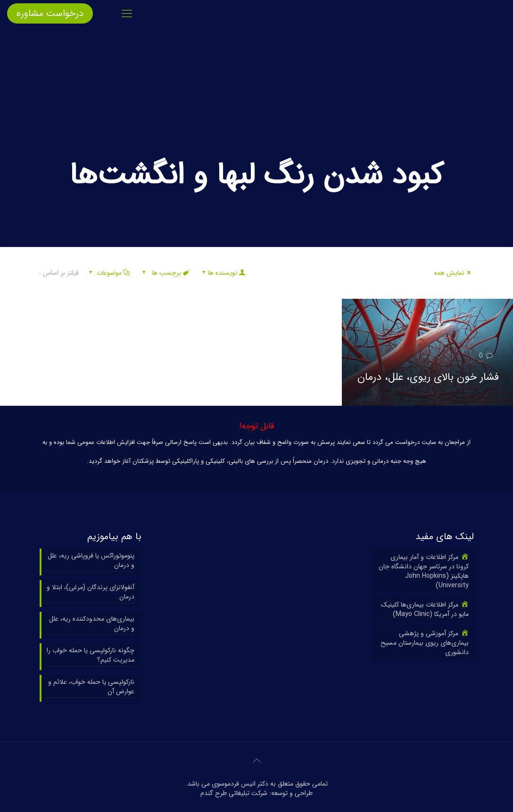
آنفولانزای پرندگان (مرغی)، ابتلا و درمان (91, 592)
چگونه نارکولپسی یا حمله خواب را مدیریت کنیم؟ (91, 655)
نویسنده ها (223, 273)
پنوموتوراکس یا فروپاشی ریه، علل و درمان (91, 561)
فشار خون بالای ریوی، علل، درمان (428, 377)
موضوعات (108, 273)
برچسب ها (165, 273)
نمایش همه (454, 273)
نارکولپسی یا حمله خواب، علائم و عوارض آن (91, 687)
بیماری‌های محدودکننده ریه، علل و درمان (92, 624)
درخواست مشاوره (50, 13)
